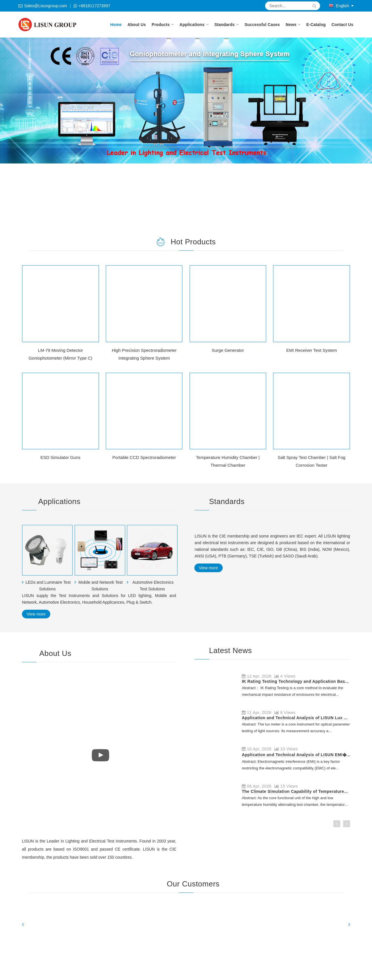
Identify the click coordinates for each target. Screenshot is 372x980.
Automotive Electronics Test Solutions (153, 586)
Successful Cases (262, 25)
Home (116, 25)
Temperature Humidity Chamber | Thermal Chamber (228, 461)
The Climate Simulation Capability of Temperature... (295, 791)
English (339, 6)
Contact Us (343, 25)
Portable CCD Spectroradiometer (144, 457)
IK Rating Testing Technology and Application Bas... (295, 681)
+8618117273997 (94, 6)
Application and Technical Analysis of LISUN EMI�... (296, 755)
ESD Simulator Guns (60, 457)
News (291, 25)
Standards (224, 25)
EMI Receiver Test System (312, 350)
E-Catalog (316, 25)
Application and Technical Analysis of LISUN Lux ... (295, 718)
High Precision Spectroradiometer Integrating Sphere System (144, 354)
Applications (192, 25)
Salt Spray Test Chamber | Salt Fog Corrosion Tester (311, 461)
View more (36, 614)
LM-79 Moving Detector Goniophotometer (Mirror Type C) (61, 354)
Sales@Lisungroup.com (45, 6)
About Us (137, 25)
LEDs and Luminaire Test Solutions (48, 586)
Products (161, 25)
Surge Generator (228, 350)
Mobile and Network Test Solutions (101, 586)
